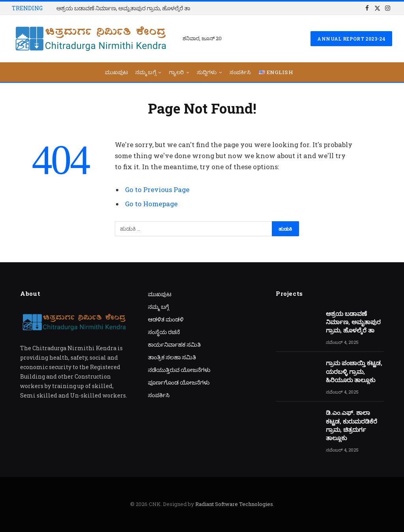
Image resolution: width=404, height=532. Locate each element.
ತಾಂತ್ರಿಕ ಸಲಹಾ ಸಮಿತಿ (172, 357)
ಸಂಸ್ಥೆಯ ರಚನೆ (164, 332)
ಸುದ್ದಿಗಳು (207, 72)
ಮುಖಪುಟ (116, 72)
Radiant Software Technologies (234, 504)
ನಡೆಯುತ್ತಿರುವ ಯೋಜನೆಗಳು (179, 370)
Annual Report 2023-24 (351, 39)
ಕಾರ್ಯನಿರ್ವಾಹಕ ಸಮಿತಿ (174, 344)
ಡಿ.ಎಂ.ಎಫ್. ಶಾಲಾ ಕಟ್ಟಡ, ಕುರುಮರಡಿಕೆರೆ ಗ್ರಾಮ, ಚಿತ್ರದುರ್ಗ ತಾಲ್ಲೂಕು (352, 425)
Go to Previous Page (157, 189)
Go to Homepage (151, 204)
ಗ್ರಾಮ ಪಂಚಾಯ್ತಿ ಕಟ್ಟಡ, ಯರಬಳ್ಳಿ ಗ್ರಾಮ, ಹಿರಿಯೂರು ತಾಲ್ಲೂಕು (354, 371)
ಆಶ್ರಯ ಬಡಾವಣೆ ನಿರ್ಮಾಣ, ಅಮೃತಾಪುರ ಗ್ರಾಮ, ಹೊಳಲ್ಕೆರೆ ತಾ (123, 8)
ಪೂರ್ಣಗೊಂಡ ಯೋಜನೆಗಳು (179, 382)
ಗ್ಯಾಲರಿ (176, 72)
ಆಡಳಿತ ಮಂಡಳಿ (166, 319)
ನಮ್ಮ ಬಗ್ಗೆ (146, 72)
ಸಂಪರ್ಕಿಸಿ (240, 72)
